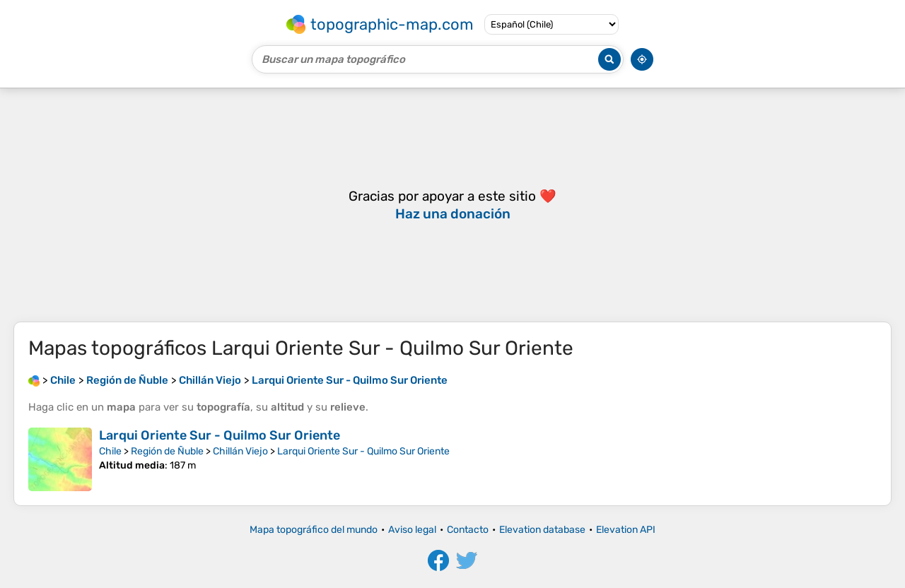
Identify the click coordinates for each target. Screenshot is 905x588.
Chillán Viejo (240, 451)
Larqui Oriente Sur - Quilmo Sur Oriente (220, 435)
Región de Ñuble (167, 451)
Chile (110, 451)
